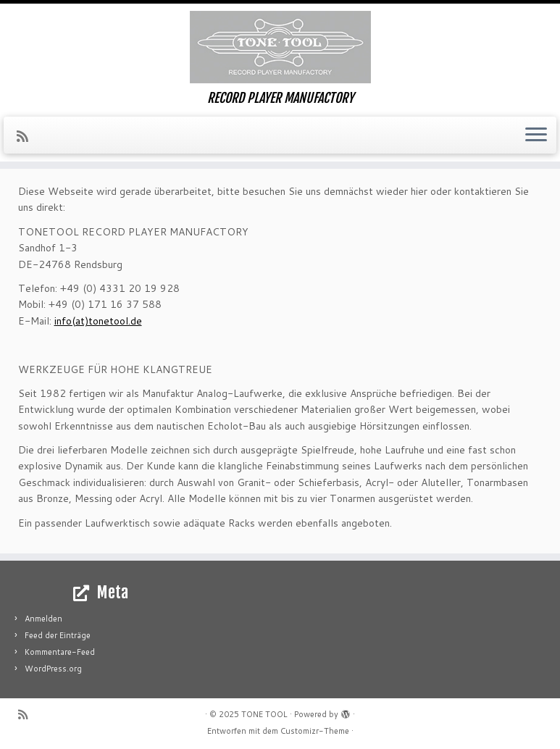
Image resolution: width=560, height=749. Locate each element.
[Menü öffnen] (536, 135)
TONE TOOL (264, 714)
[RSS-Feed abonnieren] (27, 136)
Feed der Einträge (58, 635)
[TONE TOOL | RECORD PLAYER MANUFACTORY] (280, 47)
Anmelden (43, 619)
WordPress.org (53, 669)
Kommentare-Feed (60, 652)
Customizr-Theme (315, 731)
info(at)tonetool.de (98, 321)
